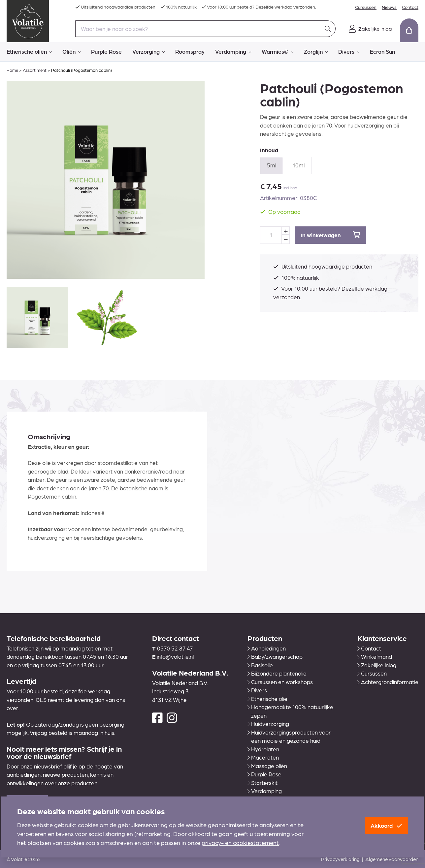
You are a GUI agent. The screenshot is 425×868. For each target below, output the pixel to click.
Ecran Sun (382, 51)
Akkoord (386, 825)
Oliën (71, 52)
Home (12, 70)
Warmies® (278, 52)
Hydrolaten (263, 749)
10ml (299, 165)
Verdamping (233, 52)
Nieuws (389, 7)
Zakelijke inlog (377, 665)
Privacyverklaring (340, 859)
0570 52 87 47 (175, 648)
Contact (410, 7)
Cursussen (366, 7)
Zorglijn (316, 52)
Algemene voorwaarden (392, 859)
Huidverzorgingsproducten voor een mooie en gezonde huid (289, 737)
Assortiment (35, 70)
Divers (349, 52)
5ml (272, 165)
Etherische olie (267, 699)
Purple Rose (106, 51)
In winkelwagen (330, 235)
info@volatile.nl (175, 656)
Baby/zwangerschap (275, 656)
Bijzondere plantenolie (277, 673)
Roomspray (190, 51)
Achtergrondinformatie (388, 682)
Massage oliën (267, 766)
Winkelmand (375, 656)
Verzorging (148, 52)
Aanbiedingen (267, 648)
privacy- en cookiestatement (240, 842)
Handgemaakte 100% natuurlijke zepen (290, 711)
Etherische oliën (29, 52)
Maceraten (263, 757)
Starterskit (262, 783)
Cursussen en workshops (280, 682)
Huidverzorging (268, 724)
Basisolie (260, 665)
